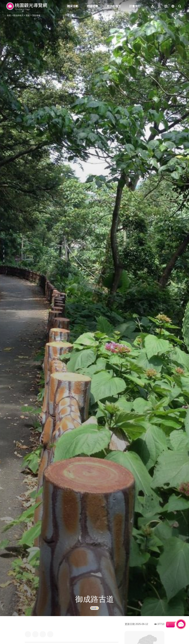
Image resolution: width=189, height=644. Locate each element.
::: (5, 15)
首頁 (9, 15)
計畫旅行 (135, 6)
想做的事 (93, 6)
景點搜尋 (36, 15)
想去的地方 (114, 6)
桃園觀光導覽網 (27, 6)
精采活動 (73, 6)
